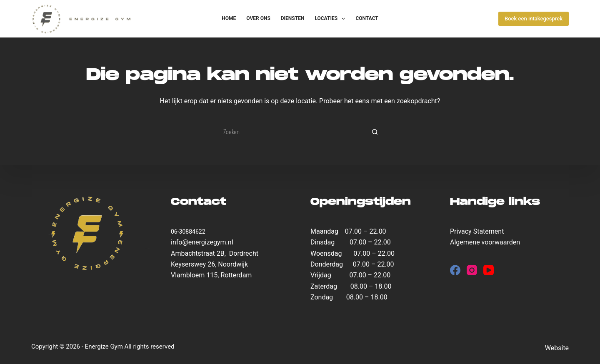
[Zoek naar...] (292, 132)
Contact (367, 18)
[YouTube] (489, 270)
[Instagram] (472, 270)
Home (229, 18)
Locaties (331, 19)
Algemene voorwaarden (485, 242)
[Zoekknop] (375, 132)
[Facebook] (455, 270)
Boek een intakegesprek (534, 19)
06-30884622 (188, 232)
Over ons (258, 18)
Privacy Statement (477, 231)
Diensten (293, 18)
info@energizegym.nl (202, 242)
